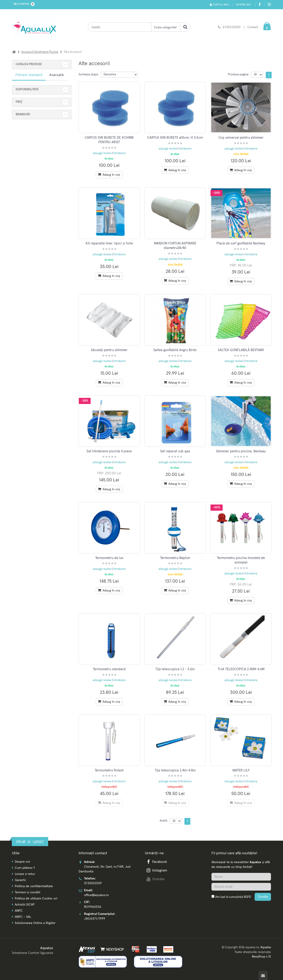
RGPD (247, 897)
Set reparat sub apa (175, 451)
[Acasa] (14, 52)
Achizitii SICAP (25, 905)
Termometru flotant (109, 770)
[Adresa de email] (241, 887)
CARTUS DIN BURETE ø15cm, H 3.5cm (175, 138)
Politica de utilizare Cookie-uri (36, 899)
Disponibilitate (27, 90)
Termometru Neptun (175, 558)
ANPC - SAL (23, 917)
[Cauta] (185, 27)
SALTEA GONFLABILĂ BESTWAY (241, 350)
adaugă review (102, 153)
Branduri (23, 114)
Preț (19, 102)
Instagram (156, 870)
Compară (23, 4)
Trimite (263, 897)
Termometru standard (109, 669)
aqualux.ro (252, 947)
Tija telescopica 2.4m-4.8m (175, 770)
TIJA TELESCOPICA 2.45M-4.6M (241, 669)
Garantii (20, 880)
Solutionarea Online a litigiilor (35, 923)
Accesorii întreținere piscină (40, 52)
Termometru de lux (109, 558)
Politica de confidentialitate (34, 886)
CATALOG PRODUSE (29, 64)
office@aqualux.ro (96, 895)
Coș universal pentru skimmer (241, 138)
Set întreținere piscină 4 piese (109, 451)
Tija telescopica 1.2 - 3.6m (175, 669)
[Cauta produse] (120, 27)
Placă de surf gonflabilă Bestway (241, 243)
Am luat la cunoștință (233, 897)
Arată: (164, 821)
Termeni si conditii (27, 892)
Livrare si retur (25, 874)
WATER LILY (241, 770)
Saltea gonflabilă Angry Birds (175, 350)
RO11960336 (93, 907)
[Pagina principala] (36, 27)
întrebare (119, 153)
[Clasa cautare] (166, 27)
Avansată (56, 75)
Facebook (156, 862)
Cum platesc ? (25, 868)
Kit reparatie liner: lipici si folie (109, 243)
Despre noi (243, 5)
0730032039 (232, 27)
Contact (253, 27)
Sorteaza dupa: (89, 75)
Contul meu (219, 5)
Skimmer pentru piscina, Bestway (241, 451)
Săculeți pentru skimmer (109, 350)
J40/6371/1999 (95, 919)
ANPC (19, 911)
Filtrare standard (29, 75)
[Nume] (241, 877)
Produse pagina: (238, 75)
